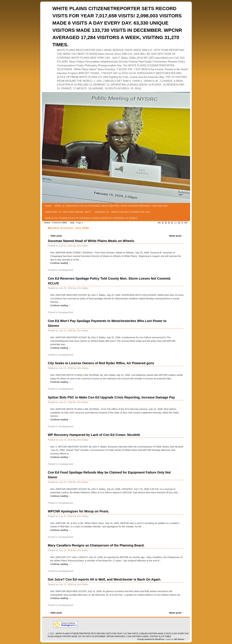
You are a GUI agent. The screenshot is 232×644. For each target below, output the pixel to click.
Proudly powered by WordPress (151, 639)
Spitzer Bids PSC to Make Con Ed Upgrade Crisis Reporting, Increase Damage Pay (111, 397)
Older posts (55, 236)
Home (48, 206)
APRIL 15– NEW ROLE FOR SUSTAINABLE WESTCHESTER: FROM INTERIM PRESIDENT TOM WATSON (111, 206)
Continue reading (61, 263)
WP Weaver (179, 639)
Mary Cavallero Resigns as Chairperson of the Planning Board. (96, 545)
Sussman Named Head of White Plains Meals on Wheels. (91, 241)
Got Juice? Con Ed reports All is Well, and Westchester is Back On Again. (104, 579)
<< (159, 223)
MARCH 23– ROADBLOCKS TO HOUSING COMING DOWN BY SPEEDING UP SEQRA (91, 218)
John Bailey (82, 246)
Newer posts (177, 236)
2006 (64, 223)
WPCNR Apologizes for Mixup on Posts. (79, 511)
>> (186, 223)
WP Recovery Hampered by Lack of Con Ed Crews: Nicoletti (94, 435)
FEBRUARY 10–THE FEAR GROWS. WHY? (68, 212)
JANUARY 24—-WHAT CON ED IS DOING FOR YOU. (123, 212)
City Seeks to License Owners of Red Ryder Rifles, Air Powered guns (101, 363)
